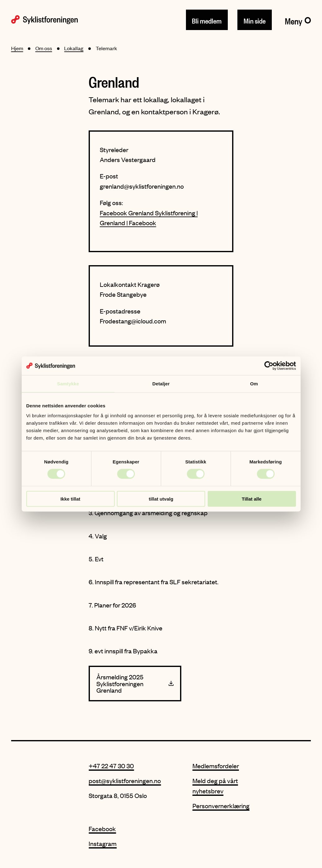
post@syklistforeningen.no (125, 780)
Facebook (102, 829)
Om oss (44, 48)
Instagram (103, 843)
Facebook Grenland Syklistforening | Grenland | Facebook (149, 218)
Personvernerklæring (221, 806)
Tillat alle (252, 499)
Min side (255, 20)
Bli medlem (207, 20)
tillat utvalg (161, 499)
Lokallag (74, 48)
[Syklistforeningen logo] (44, 20)
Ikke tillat (70, 499)
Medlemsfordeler (216, 766)
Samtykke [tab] (68, 384)
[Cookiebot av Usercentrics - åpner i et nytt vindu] (269, 366)
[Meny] (298, 20)
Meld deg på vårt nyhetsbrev (215, 786)
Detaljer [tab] (161, 384)
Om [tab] (254, 384)
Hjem (17, 48)
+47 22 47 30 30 (111, 766)
